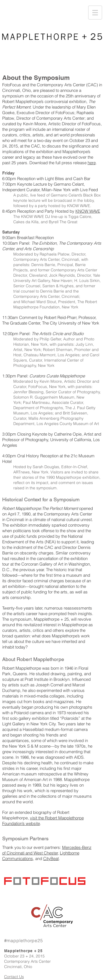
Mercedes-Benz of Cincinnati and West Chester (47, 850)
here (92, 163)
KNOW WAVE (88, 211)
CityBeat (51, 859)
